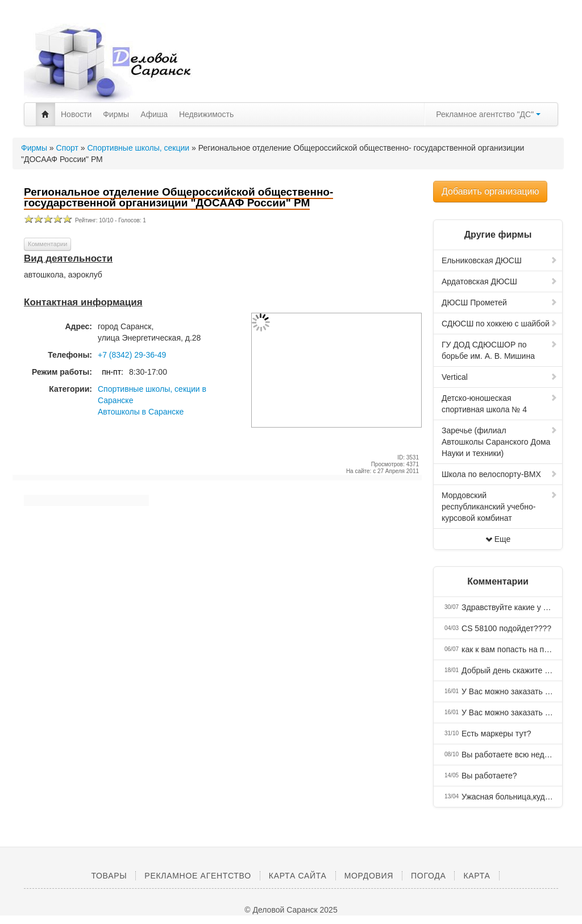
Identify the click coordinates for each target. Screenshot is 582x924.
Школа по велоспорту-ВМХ (500, 474)
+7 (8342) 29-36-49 (132, 355)
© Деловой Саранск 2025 (291, 910)
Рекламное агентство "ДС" (488, 114)
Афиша (154, 114)
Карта (477, 876)
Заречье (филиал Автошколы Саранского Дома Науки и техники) (500, 442)
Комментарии (47, 244)
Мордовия (369, 876)
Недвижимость (206, 114)
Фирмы (116, 114)
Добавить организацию (490, 191)
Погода (428, 876)
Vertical (500, 377)
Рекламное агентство (198, 876)
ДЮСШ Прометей (500, 303)
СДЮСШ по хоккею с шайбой (500, 324)
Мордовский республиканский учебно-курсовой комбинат (500, 507)
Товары (109, 876)
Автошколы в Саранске (141, 412)
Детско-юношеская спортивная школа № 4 (500, 404)
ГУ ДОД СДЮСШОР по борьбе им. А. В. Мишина (500, 350)
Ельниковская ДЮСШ (500, 260)
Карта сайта (298, 876)
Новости (76, 114)
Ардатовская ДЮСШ (500, 281)
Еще (498, 539)
